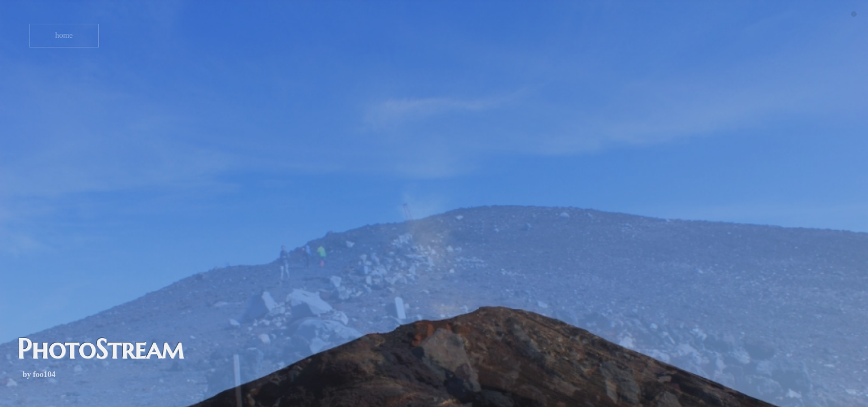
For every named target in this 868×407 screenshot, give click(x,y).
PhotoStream (100, 349)
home (64, 35)
